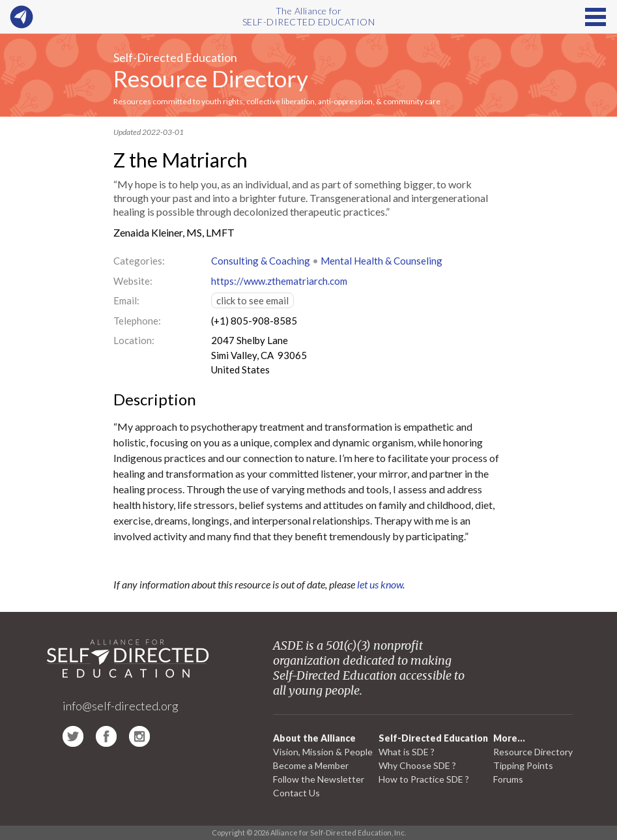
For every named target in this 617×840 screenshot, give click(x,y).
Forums (508, 779)
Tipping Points (523, 765)
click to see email (252, 300)
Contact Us (296, 793)
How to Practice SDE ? (424, 779)
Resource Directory (211, 78)
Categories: (139, 261)
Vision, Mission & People (323, 752)
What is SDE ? (407, 752)
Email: (126, 300)
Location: (134, 340)
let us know (380, 584)
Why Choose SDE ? (417, 765)
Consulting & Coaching (261, 261)
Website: (133, 281)
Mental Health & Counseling (381, 261)
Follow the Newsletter (319, 779)
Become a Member (311, 765)
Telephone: (137, 321)
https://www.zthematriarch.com (279, 281)
